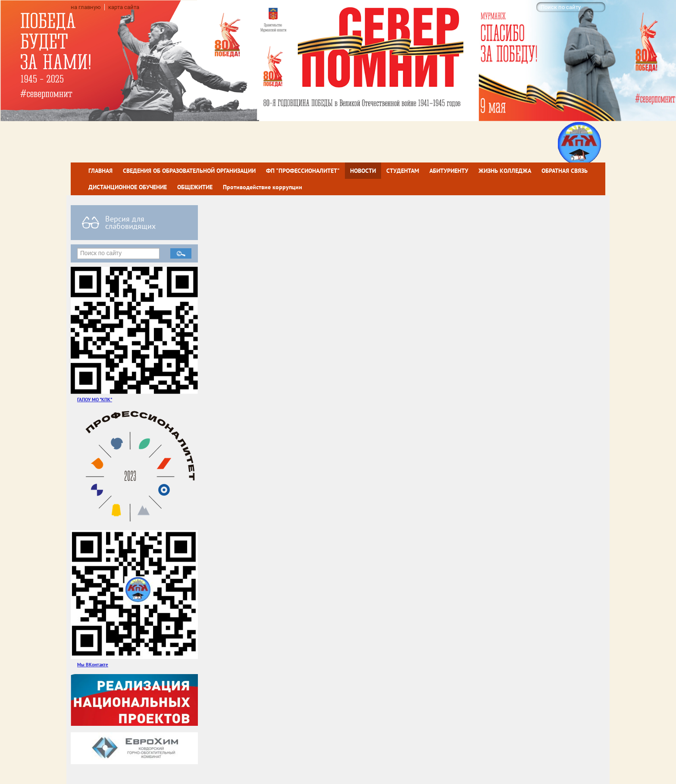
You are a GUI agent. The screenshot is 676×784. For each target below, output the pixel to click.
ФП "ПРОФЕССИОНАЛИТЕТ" (303, 171)
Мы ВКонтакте (93, 664)
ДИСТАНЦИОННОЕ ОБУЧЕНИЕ (128, 187)
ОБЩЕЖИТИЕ (195, 187)
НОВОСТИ (363, 171)
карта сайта (124, 7)
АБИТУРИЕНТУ (449, 171)
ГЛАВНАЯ (100, 171)
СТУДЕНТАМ (403, 171)
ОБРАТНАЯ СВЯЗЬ (565, 171)
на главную (86, 7)
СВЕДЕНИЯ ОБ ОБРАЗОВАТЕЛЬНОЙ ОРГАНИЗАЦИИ (189, 171)
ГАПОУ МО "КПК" (95, 399)
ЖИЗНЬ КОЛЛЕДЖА (505, 171)
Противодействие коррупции (263, 187)
